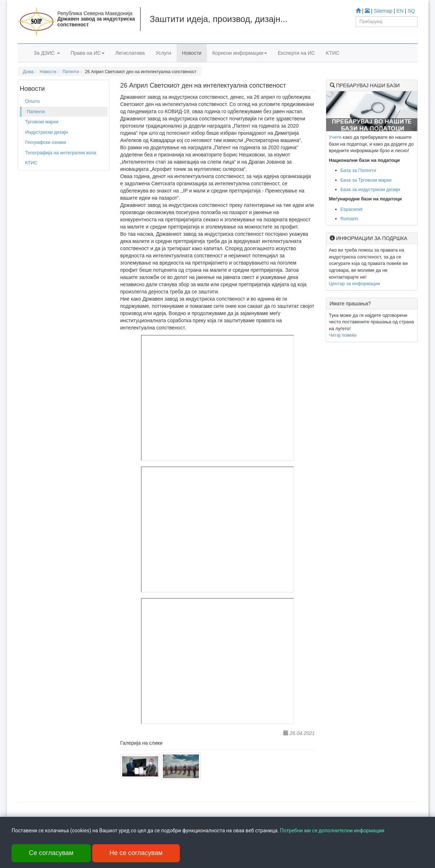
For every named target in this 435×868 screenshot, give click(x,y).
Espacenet (352, 209)
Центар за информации (355, 284)
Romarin (349, 219)
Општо (33, 101)
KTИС (333, 53)
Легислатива (130, 53)
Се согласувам (51, 853)
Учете (335, 137)
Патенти (71, 72)
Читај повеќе (343, 335)
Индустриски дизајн (47, 132)
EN (400, 11)
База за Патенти (358, 170)
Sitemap (383, 11)
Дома (28, 72)
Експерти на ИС (296, 53)
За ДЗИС (47, 53)
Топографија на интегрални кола (61, 153)
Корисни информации (240, 53)
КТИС (31, 163)
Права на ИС (88, 53)
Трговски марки (42, 122)
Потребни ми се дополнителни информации (332, 831)
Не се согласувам (136, 853)
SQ (411, 11)
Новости (192, 53)
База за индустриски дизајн (370, 189)
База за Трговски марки (366, 180)
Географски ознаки (46, 142)
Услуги (163, 53)
